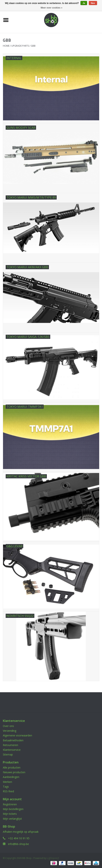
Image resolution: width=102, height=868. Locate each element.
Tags (6, 787)
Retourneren (10, 745)
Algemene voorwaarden (17, 735)
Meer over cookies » (51, 8)
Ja (84, 3)
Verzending (10, 731)
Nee (93, 3)
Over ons (8, 726)
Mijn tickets (10, 814)
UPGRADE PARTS (20, 46)
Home (6, 46)
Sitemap (8, 754)
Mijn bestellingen (13, 809)
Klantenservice (12, 750)
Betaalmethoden (13, 740)
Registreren (10, 804)
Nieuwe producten (14, 772)
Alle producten (12, 767)
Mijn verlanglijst (12, 819)
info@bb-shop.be (19, 844)
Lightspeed (53, 858)
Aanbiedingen (11, 777)
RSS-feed (8, 791)
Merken (7, 782)
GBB (33, 46)
